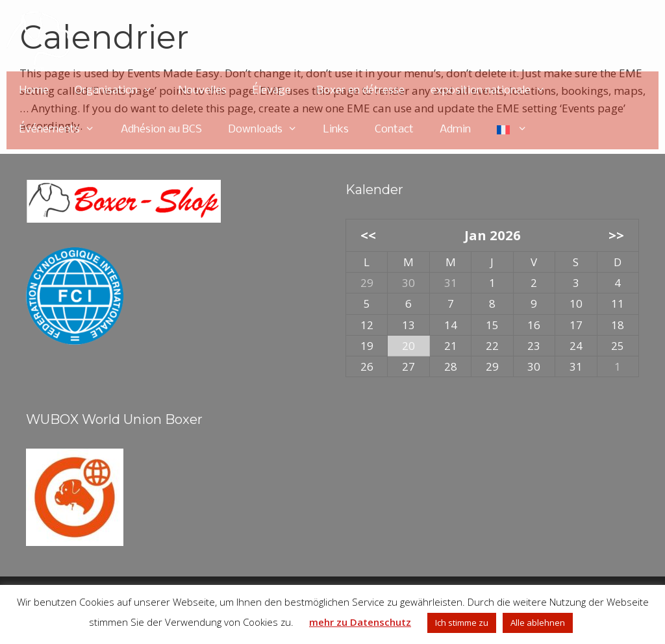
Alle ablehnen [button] (538, 623)
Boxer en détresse (361, 91)
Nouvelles (203, 91)
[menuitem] (512, 130)
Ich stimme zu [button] (462, 623)
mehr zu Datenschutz (360, 622)
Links (336, 130)
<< (368, 235)
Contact (394, 130)
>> (616, 235)
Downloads (269, 130)
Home (34, 91)
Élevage (272, 91)
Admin (455, 130)
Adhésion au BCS (161, 130)
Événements (64, 130)
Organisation (120, 91)
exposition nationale (495, 91)
